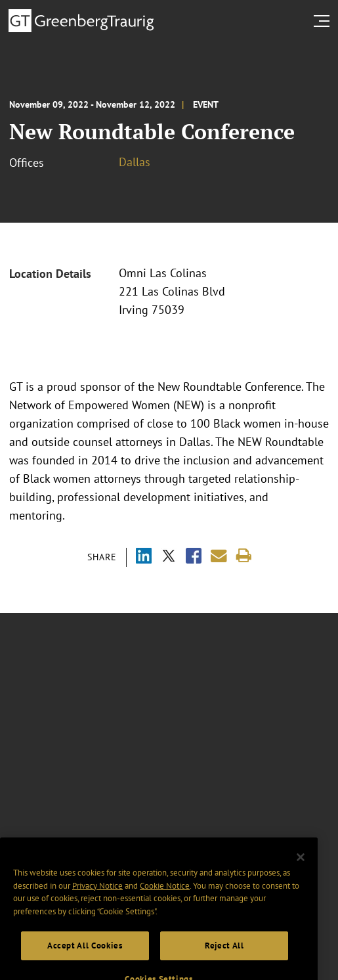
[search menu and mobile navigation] (324, 21)
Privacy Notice (97, 898)
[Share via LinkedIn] (144, 557)
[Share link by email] (219, 556)
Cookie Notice (165, 898)
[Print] (244, 556)
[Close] (301, 869)
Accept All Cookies (85, 958)
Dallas (135, 162)
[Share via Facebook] (194, 557)
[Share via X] (169, 557)
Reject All (224, 958)
